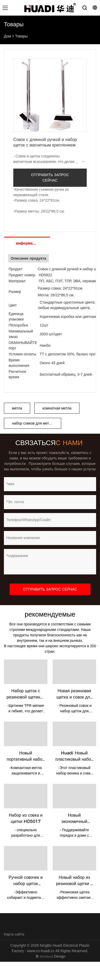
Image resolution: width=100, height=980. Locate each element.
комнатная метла (57, 408)
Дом (7, 36)
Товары (21, 36)
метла (17, 408)
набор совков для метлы (33, 423)
